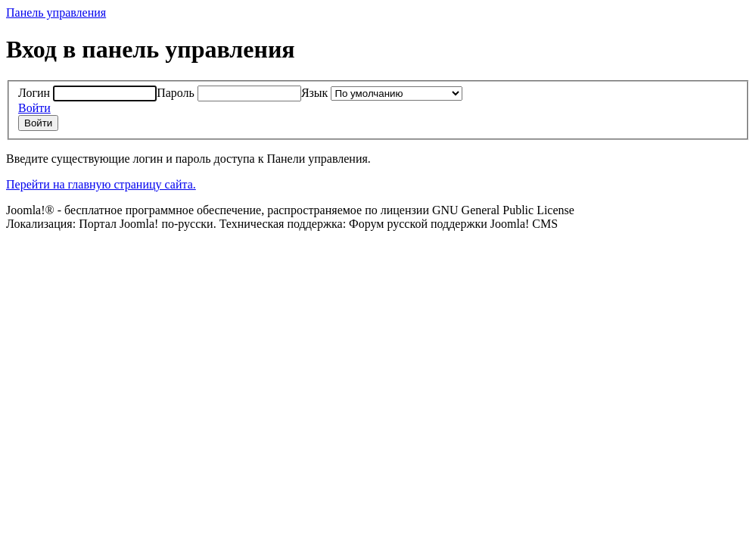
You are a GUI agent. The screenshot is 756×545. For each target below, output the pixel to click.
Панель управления (56, 12)
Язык (315, 93)
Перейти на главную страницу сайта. (101, 184)
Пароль (176, 93)
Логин (34, 93)
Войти (34, 108)
